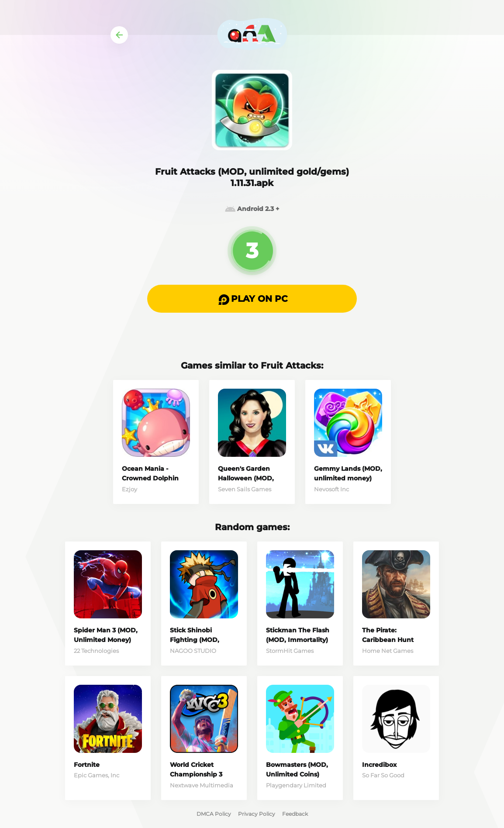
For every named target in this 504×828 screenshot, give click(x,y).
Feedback (295, 814)
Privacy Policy (257, 814)
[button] (252, 299)
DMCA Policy (214, 814)
